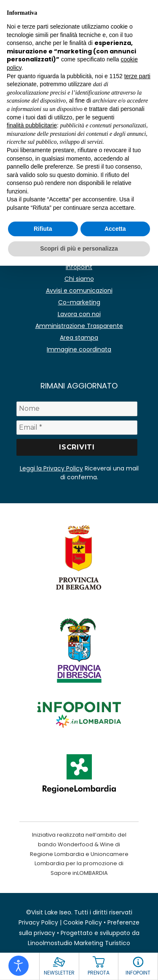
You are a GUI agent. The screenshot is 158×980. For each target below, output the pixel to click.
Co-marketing (79, 302)
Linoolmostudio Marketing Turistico (79, 943)
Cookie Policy (83, 922)
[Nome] (77, 409)
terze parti (137, 76)
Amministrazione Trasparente (79, 326)
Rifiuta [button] (43, 229)
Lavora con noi (79, 314)
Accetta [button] (115, 229)
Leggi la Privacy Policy (51, 468)
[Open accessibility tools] (19, 966)
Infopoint (79, 267)
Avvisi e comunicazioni (79, 291)
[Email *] (77, 428)
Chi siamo (79, 279)
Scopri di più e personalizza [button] (79, 248)
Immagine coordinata (79, 349)
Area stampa (79, 338)
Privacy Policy (38, 922)
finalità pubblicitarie (32, 125)
